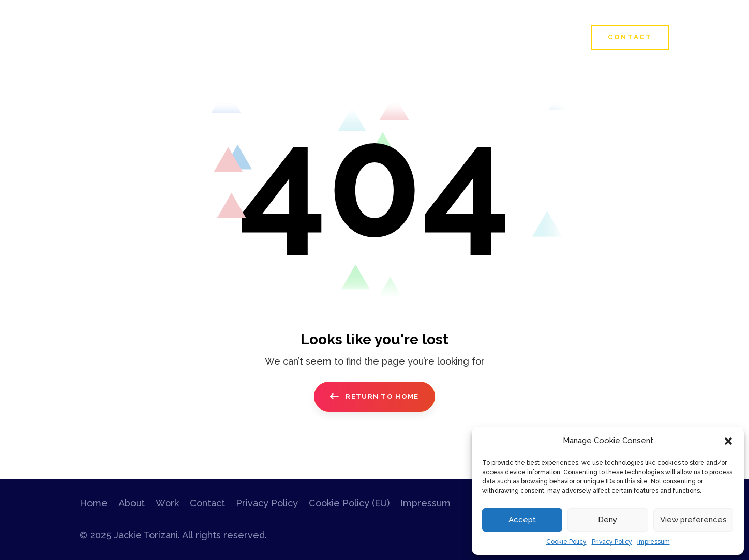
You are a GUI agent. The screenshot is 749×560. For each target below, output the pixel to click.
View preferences (693, 520)
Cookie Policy (566, 542)
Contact (207, 503)
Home (94, 503)
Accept (522, 520)
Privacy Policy (612, 542)
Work (167, 503)
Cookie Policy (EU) (349, 503)
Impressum (654, 542)
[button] (728, 441)
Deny (608, 520)
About (132, 503)
